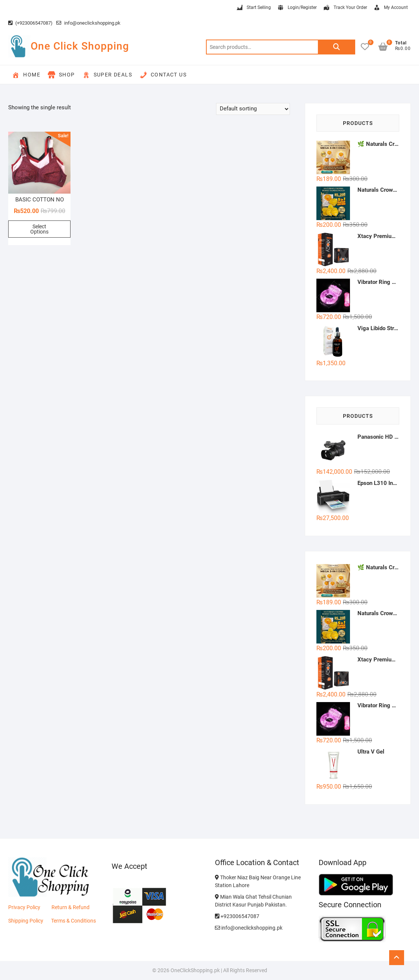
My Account (390, 8)
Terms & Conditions (74, 921)
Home (26, 75)
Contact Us (163, 75)
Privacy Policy (24, 907)
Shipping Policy (26, 921)
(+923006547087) (30, 23)
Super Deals (107, 75)
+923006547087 (237, 916)
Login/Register (297, 8)
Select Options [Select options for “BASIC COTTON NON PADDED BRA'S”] (39, 229)
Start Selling (253, 8)
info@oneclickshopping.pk (88, 23)
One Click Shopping (80, 46)
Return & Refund (71, 907)
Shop (61, 75)
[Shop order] (253, 109)
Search (337, 47)
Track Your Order (345, 8)
